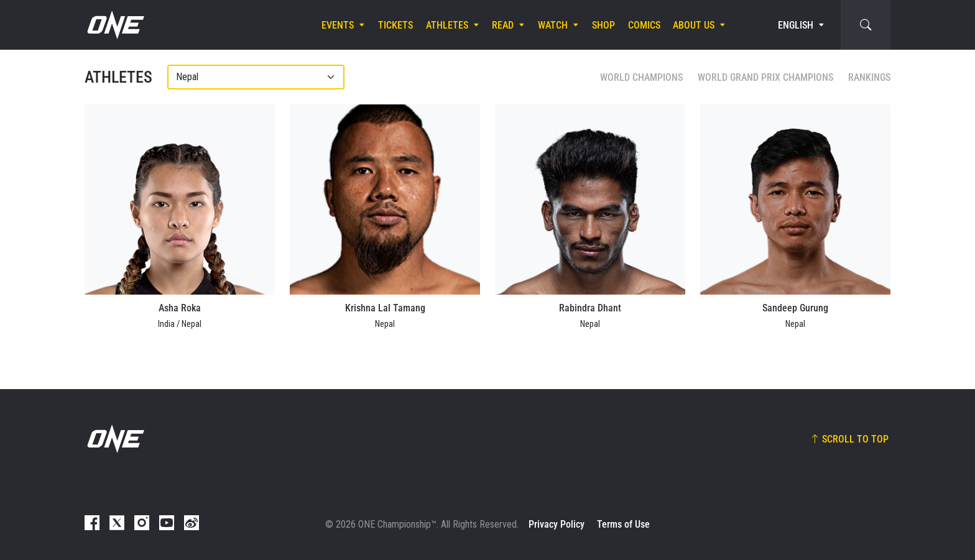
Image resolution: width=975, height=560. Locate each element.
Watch (553, 25)
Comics (644, 25)
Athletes (447, 25)
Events (338, 25)
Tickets (395, 25)
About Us (694, 25)
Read (503, 25)
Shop (603, 25)
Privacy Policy (557, 524)
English (796, 25)
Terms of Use (623, 524)
